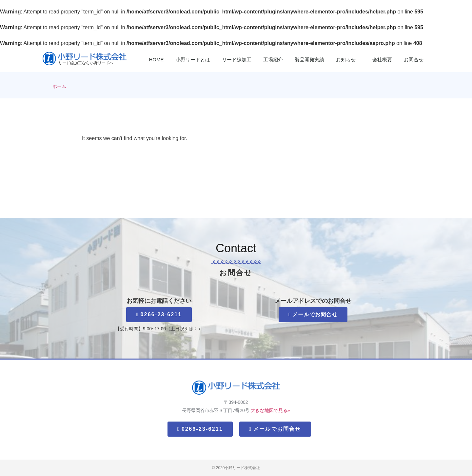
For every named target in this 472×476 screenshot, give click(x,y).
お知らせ (348, 60)
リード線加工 (237, 60)
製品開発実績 (309, 60)
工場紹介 (273, 60)
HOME (157, 60)
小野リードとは (193, 60)
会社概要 (382, 60)
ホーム (59, 86)
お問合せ (414, 60)
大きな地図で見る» (270, 410)
